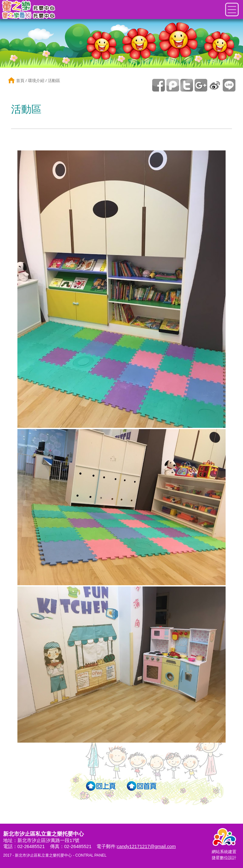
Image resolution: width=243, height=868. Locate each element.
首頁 (20, 81)
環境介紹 (36, 81)
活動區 (54, 81)
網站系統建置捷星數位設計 (224, 852)
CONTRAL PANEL (91, 855)
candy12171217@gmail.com (146, 846)
